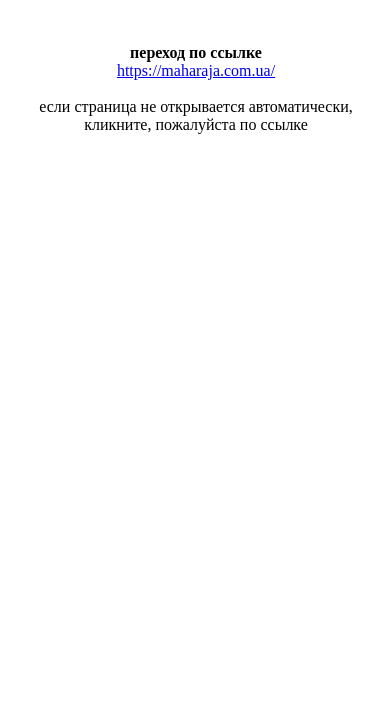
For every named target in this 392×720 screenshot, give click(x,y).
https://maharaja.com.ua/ (196, 70)
